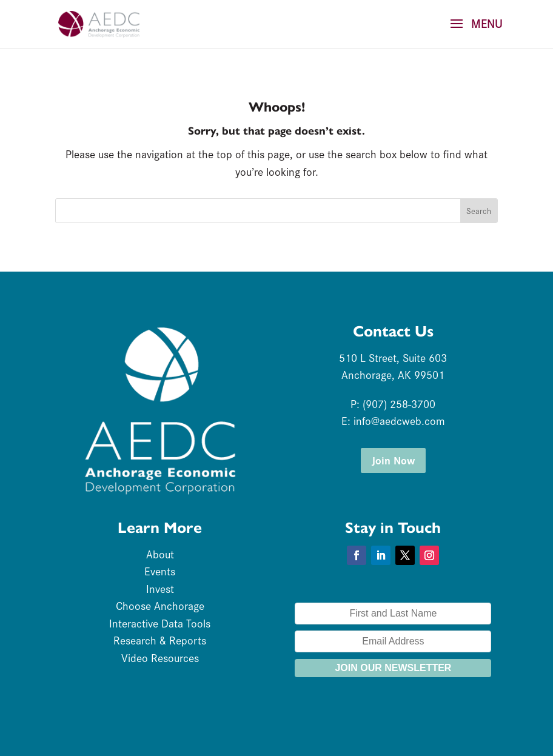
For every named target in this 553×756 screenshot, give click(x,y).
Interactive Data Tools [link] (160, 623)
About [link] (160, 554)
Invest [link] (160, 588)
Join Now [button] (393, 460)
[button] (472, 32)
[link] (99, 22)
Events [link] (160, 571)
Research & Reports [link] (160, 640)
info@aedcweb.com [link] (399, 420)
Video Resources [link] (160, 657)
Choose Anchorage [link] (160, 605)
